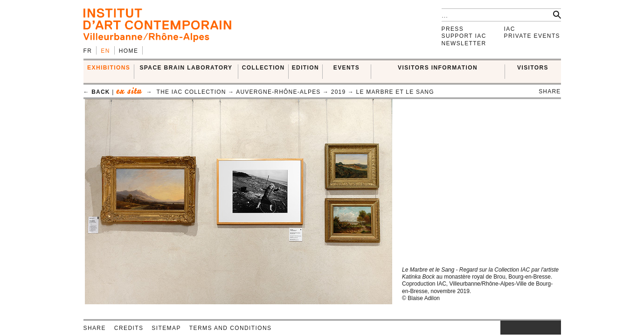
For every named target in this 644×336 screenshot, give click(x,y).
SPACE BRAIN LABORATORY (186, 68)
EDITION (305, 68)
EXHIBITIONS (109, 68)
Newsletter (464, 43)
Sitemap (166, 328)
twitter (526, 328)
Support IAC (464, 36)
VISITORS (533, 68)
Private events (532, 36)
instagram (505, 328)
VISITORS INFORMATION (438, 68)
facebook (514, 328)
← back (97, 92)
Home (129, 51)
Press (453, 29)
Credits (129, 328)
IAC (510, 29)
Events (346, 68)
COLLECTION (263, 68)
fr (88, 51)
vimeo (540, 328)
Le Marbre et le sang (395, 92)
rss (554, 328)
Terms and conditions (231, 328)
